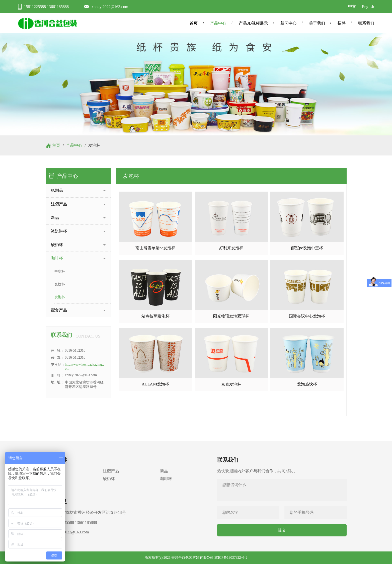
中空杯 (60, 271)
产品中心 (218, 23)
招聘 (342, 23)
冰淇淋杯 (54, 479)
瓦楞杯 (60, 284)
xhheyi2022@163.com (110, 7)
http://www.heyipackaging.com (85, 367)
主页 (56, 145)
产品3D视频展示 (253, 23)
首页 (194, 23)
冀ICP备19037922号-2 (231, 558)
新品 (164, 471)
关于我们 (317, 23)
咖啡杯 (166, 479)
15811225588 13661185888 (47, 7)
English (368, 7)
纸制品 (52, 471)
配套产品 (54, 486)
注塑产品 (111, 471)
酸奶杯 (109, 479)
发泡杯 (60, 297)
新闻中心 (288, 23)
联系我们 (366, 23)
